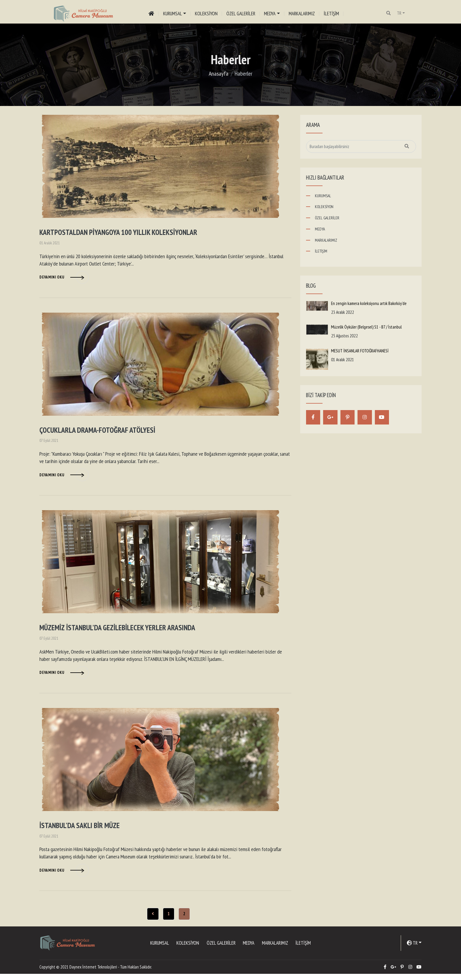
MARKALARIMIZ (302, 13)
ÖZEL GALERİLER (241, 13)
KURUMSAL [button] (173, 13)
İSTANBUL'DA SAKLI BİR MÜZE (82, 831)
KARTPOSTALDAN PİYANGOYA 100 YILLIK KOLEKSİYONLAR (124, 233)
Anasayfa (219, 74)
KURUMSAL (323, 196)
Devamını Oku (52, 279)
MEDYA (320, 229)
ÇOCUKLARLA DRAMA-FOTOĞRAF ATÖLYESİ (100, 432)
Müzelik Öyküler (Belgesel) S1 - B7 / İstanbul (366, 327)
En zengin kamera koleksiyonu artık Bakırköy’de (369, 303)
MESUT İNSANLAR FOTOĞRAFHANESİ (360, 351)
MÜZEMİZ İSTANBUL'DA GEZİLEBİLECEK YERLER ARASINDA (122, 631)
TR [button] (400, 13)
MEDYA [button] (270, 13)
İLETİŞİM (332, 13)
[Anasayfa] (152, 13)
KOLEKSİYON (207, 13)
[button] (389, 13)
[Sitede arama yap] (361, 146)
